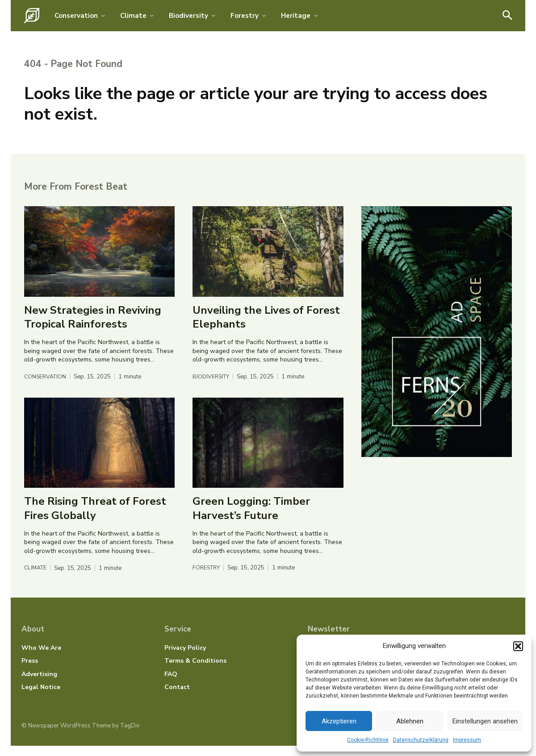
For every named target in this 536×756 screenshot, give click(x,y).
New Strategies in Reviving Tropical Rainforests (93, 326)
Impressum (467, 740)
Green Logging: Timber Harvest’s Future (251, 518)
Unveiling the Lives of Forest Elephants (266, 326)
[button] (518, 646)
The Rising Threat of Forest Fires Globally (95, 518)
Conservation (46, 386)
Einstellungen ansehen (485, 721)
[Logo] (32, 16)
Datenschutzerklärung (421, 740)
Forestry (207, 578)
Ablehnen (410, 721)
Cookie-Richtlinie (368, 740)
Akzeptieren (339, 721)
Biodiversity (212, 386)
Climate (36, 578)
